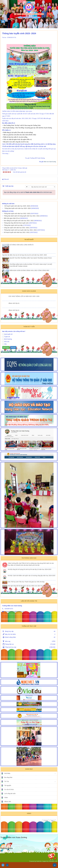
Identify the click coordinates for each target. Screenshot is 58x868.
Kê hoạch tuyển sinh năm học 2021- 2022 (17, 232)
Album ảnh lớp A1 (14, 303)
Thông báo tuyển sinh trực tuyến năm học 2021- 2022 (20, 230)
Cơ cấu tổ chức (9, 789)
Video (6, 798)
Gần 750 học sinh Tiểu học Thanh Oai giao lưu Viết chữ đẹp (26, 582)
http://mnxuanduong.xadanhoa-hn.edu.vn (18, 846)
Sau (53, 821)
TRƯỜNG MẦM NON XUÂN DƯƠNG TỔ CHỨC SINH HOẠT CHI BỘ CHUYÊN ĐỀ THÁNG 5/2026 (31, 265)
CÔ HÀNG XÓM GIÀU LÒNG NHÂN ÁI (22, 245)
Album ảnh (8, 802)
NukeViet (39, 861)
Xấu (4, 344)
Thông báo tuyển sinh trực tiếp (13, 225)
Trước (46, 821)
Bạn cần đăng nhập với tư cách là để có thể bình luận (28, 192)
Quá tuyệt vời (7, 334)
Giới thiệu (7, 773)
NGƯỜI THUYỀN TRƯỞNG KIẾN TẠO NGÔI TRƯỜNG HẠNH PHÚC (31, 258)
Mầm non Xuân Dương (50, 162)
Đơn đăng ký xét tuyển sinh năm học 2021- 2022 (19, 221)
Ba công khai (8, 777)
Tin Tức (7, 781)
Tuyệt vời (6, 337)
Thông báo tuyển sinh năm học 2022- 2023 (17, 214)
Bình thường (7, 339)
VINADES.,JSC (53, 861)
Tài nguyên (8, 785)
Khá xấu (6, 342)
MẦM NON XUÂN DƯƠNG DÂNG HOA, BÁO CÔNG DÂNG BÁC (29, 270)
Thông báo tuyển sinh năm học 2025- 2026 (17, 208)
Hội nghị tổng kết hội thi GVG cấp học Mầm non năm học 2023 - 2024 (29, 586)
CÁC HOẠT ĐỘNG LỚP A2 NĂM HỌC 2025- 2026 (24, 296)
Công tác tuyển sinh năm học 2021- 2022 (17, 228)
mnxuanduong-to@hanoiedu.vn (14, 612)
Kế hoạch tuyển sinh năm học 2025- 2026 (17, 206)
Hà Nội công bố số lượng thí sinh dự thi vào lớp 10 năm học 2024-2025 (30, 569)
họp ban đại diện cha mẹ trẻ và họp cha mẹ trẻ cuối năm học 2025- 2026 (24, 255)
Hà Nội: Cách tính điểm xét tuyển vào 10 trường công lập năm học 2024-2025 (32, 576)
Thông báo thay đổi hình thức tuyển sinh (16, 223)
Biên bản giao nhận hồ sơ (12, 218)
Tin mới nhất (29, 240)
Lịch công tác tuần (10, 793)
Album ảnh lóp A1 (14, 310)
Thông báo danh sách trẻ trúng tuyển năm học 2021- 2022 (22, 216)
